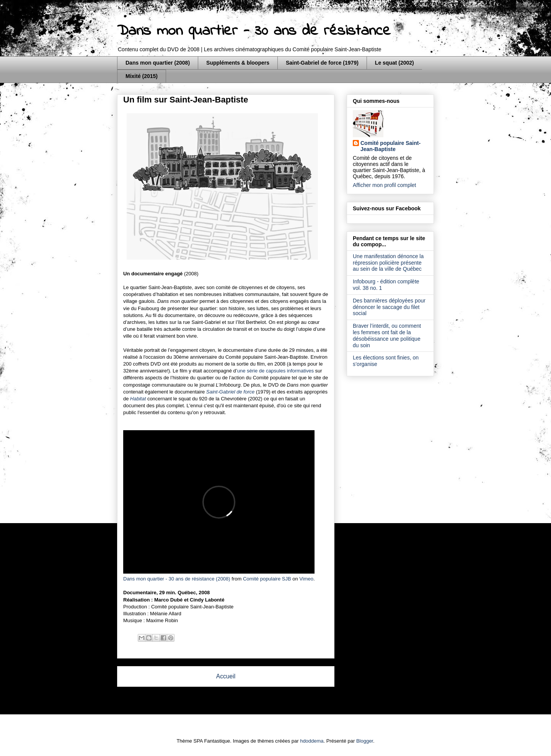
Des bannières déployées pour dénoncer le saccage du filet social (389, 307)
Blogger (365, 741)
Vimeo (306, 579)
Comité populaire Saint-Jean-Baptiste (390, 146)
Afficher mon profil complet (384, 185)
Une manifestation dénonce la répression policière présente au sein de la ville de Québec (388, 263)
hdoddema (312, 741)
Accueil (226, 676)
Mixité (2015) (142, 76)
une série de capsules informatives (275, 371)
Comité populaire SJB (267, 579)
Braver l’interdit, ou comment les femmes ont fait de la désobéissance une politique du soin (387, 335)
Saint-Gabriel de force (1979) (322, 63)
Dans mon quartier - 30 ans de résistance (254, 31)
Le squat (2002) (395, 63)
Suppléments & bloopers (238, 63)
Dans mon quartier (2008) (158, 63)
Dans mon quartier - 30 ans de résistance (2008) (177, 579)
